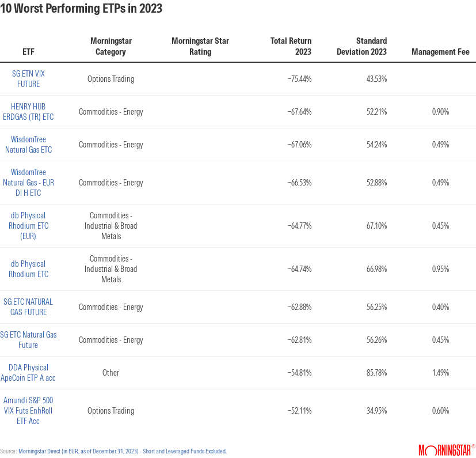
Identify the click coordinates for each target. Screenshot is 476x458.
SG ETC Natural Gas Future (28, 340)
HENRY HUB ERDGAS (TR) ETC (28, 112)
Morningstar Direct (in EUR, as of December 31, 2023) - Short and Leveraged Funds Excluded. (123, 451)
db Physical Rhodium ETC (28, 269)
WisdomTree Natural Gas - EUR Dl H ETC (28, 183)
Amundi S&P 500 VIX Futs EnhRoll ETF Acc (28, 411)
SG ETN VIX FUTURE (28, 79)
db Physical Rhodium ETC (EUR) (28, 226)
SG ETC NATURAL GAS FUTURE (28, 307)
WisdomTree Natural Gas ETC (28, 145)
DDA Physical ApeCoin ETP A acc (28, 373)
